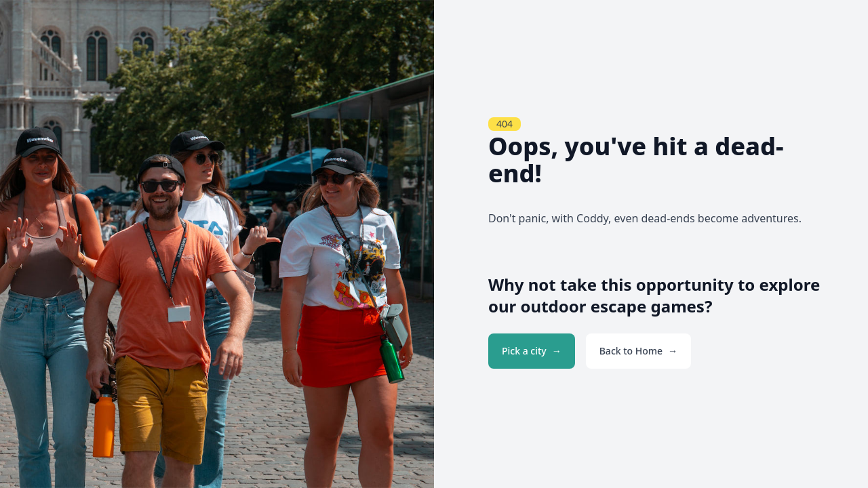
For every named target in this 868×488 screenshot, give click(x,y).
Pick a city (524, 351)
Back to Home (631, 351)
